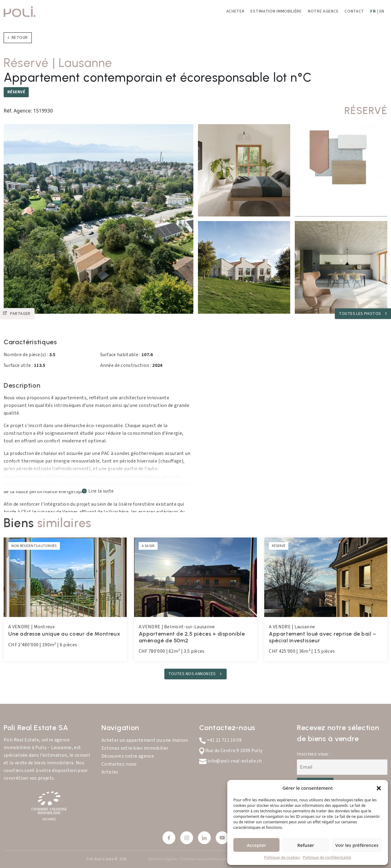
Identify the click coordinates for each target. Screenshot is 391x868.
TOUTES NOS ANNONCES (193, 674)
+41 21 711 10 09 (220, 740)
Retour (18, 38)
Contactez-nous (119, 764)
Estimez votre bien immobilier (135, 748)
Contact (354, 11)
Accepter (256, 845)
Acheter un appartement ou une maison (145, 740)
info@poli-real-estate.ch (231, 761)
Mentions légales (163, 859)
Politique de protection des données (211, 859)
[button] (379, 788)
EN (382, 11)
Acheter (236, 11)
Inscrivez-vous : (314, 754)
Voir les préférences (357, 845)
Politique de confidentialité (327, 857)
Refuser (306, 845)
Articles (110, 772)
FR (373, 11)
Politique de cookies (282, 857)
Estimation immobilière (276, 11)
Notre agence (323, 11)
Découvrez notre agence (128, 756)
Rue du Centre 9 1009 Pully (231, 751)
